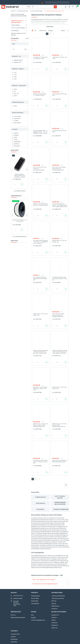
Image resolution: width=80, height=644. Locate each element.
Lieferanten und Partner (58, 598)
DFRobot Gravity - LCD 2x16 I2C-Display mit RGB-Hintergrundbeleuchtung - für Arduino (60, 425)
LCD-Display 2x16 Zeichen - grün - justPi (60, 58)
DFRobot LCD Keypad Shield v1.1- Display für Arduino (40, 95)
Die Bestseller (35, 601)
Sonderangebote (36, 596)
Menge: (63, 31)
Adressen (13, 637)
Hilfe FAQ (54, 601)
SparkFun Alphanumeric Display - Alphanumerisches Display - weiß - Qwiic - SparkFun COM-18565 (41, 352)
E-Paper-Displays (16, 25)
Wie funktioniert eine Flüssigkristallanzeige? (45, 584)
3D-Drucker (54, 623)
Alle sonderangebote (20, 237)
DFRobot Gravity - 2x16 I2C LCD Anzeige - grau (59, 241)
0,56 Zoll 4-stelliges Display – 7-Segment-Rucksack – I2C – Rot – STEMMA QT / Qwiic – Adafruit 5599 (41, 132)
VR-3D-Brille (40, 509)
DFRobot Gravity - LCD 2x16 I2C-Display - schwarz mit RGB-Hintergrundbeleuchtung (41, 425)
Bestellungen (14, 639)
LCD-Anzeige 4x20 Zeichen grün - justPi (60, 95)
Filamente (54, 618)
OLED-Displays (15, 31)
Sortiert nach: (43, 31)
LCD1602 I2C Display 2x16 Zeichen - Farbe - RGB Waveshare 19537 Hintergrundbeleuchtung (60, 205)
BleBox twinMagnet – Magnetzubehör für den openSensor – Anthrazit (20, 176)
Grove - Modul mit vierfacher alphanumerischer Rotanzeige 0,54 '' (40, 279)
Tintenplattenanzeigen (61, 509)
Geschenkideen (35, 604)
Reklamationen (55, 606)
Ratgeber (34, 618)
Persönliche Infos (15, 634)
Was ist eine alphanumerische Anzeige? (44, 580)
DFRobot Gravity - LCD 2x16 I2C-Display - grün (60, 388)
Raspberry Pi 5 (55, 615)
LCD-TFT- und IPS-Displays (18, 28)
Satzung (54, 604)
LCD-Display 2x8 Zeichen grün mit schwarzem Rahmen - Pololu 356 (60, 279)
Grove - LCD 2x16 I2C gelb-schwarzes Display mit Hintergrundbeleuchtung (58, 315)
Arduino (54, 620)
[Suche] (47, 7)
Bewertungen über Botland (18, 618)
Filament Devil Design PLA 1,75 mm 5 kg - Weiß (20, 221)
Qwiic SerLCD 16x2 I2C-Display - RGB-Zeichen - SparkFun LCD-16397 (40, 389)
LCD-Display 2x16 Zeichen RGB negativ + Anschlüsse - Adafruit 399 (40, 462)
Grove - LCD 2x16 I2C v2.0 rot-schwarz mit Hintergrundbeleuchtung (40, 169)
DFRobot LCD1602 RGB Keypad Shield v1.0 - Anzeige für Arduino (41, 205)
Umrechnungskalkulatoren (38, 620)
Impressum (54, 609)
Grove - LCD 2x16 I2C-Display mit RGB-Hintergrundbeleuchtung (60, 461)
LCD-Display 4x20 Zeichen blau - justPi (60, 131)
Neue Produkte (35, 598)
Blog (32, 615)
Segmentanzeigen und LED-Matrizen (60, 503)
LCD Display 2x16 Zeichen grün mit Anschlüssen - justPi (40, 58)
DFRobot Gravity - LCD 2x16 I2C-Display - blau (41, 315)
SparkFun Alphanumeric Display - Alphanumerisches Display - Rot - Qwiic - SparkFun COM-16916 (60, 352)
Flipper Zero (55, 628)
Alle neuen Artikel (20, 191)
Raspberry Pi (55, 625)
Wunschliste (14, 642)
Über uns (13, 615)
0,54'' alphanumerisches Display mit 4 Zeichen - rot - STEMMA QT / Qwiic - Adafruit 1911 (41, 242)
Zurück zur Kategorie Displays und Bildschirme (19, 15)
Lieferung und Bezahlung (58, 596)
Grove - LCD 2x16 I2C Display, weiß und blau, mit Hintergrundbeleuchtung (59, 169)
